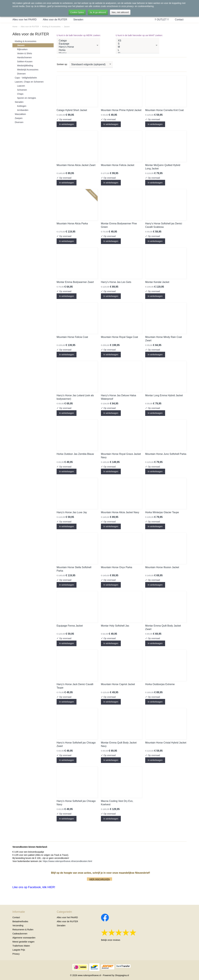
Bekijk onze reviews (111, 940)
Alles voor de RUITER (55, 20)
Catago (78, 41)
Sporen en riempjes (27, 98)
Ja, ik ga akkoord (98, 12)
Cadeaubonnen (20, 934)
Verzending (18, 926)
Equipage (78, 44)
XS (137, 41)
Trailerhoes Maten (21, 946)
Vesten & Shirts (25, 53)
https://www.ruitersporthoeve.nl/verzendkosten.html (67, 861)
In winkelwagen (67, 124)
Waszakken (20, 114)
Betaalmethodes (20, 921)
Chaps (20, 94)
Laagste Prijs (19, 950)
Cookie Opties (77, 12)
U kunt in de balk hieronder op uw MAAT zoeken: (139, 35)
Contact (179, 20)
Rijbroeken (22, 49)
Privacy (16, 954)
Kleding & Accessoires (51, 27)
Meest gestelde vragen (23, 942)
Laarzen (21, 86)
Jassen (67, 27)
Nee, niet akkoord (120, 12)
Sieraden (78, 20)
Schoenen (22, 90)
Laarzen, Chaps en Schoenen (29, 82)
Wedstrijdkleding (25, 66)
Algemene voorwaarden (24, 938)
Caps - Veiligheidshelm (26, 78)
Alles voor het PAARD (24, 20)
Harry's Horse (78, 47)
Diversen (21, 74)
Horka (78, 50)
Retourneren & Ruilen (23, 930)
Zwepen (19, 118)
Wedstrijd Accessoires (28, 70)
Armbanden (23, 110)
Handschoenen (24, 57)
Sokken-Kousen (25, 62)
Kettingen (22, 106)
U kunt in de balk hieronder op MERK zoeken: (79, 35)
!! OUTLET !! (162, 20)
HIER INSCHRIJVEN (100, 879)
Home (15, 27)
